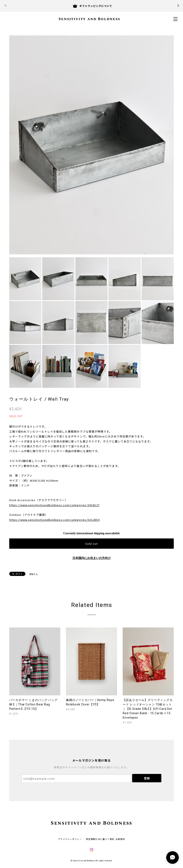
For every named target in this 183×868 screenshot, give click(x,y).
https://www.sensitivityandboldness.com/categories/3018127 (54, 505)
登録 (147, 778)
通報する (33, 574)
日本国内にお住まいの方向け (92, 558)
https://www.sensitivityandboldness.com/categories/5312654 (54, 520)
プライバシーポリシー (70, 839)
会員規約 (120, 839)
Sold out (91, 544)
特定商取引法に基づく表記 (100, 839)
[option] (92, 145)
